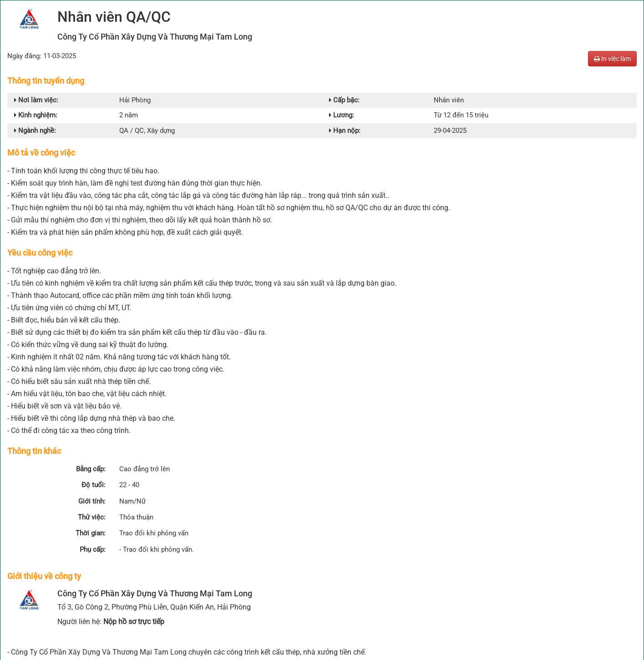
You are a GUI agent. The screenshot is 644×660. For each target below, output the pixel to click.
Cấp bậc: (343, 100)
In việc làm (612, 59)
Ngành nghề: (34, 129)
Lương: (341, 115)
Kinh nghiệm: (34, 115)
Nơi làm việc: (33, 100)
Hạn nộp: (344, 129)
